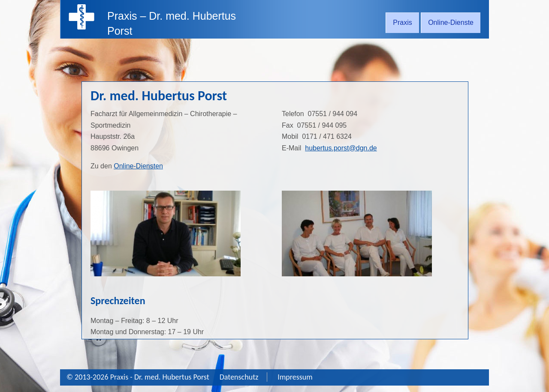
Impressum (295, 377)
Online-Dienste (451, 22)
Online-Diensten (138, 166)
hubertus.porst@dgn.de (341, 148)
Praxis (402, 22)
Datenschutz (239, 377)
